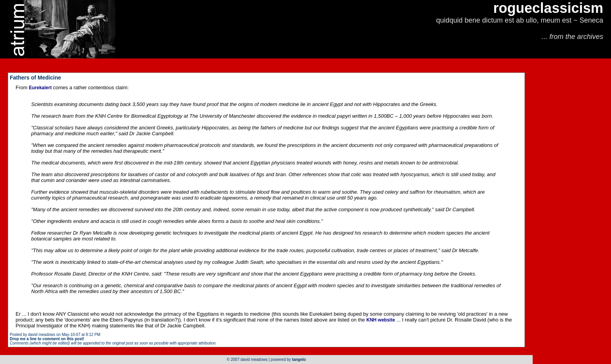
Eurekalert (41, 88)
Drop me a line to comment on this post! (47, 339)
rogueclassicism (548, 8)
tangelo (299, 360)
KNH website (381, 320)
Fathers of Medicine (35, 78)
